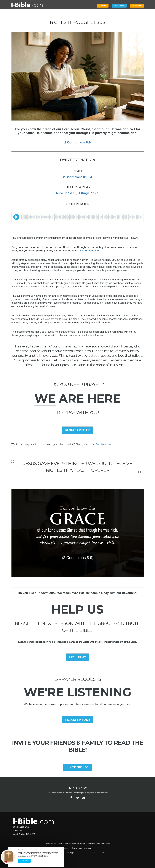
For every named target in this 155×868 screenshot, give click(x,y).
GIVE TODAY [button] (77, 657)
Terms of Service (64, 844)
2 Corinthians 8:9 (88, 251)
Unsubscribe (91, 844)
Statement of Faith (103, 844)
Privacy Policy (51, 844)
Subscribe (137, 6)
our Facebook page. (102, 444)
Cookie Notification (78, 844)
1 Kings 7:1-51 (89, 193)
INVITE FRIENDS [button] (78, 767)
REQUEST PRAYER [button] (77, 430)
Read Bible (119, 6)
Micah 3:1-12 (65, 193)
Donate (103, 6)
